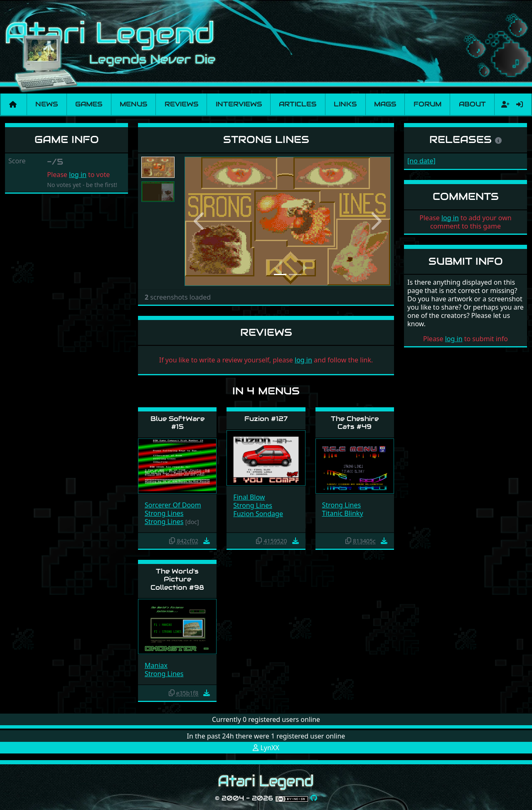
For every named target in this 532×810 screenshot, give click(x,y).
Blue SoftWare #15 (177, 423)
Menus (133, 104)
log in (78, 175)
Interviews (239, 104)
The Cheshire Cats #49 (355, 423)
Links (345, 104)
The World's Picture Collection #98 (177, 579)
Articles (298, 104)
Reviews (181, 104)
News (47, 104)
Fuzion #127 (266, 419)
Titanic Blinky (343, 513)
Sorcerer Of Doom (173, 505)
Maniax (156, 665)
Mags (385, 104)
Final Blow (249, 497)
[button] (200, 221)
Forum (427, 104)
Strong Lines (164, 513)
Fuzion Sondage (258, 514)
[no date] (421, 161)
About (472, 104)
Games (89, 104)
